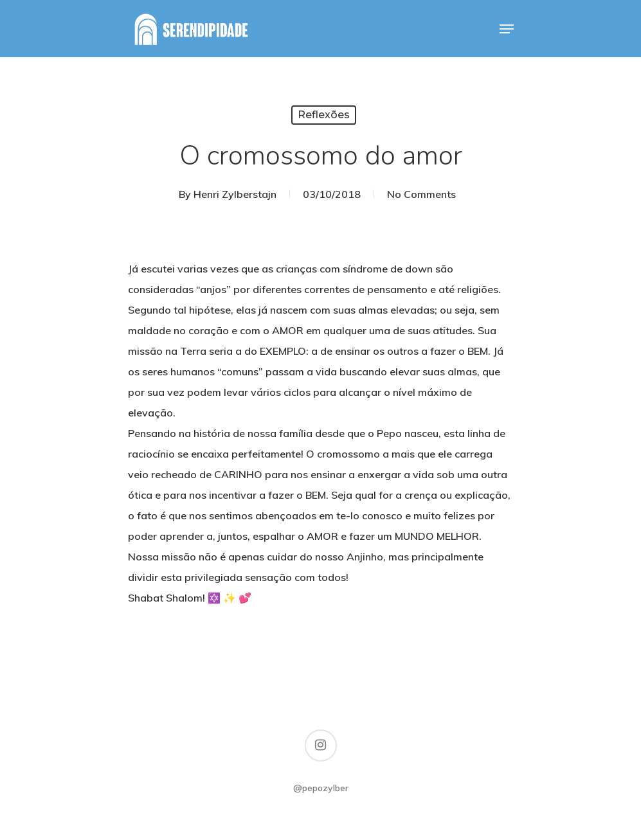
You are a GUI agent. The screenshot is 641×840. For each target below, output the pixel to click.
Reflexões (324, 115)
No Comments (421, 194)
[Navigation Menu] (507, 29)
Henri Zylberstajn (235, 194)
